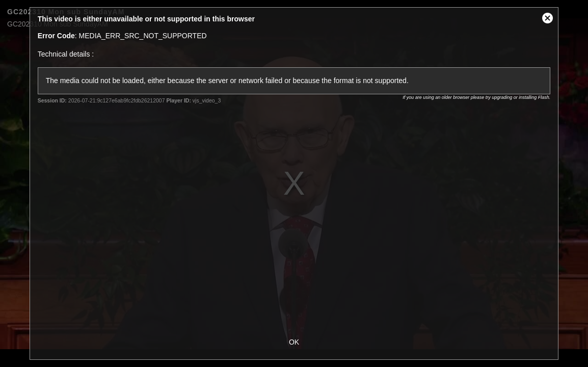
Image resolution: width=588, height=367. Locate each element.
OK (294, 342)
